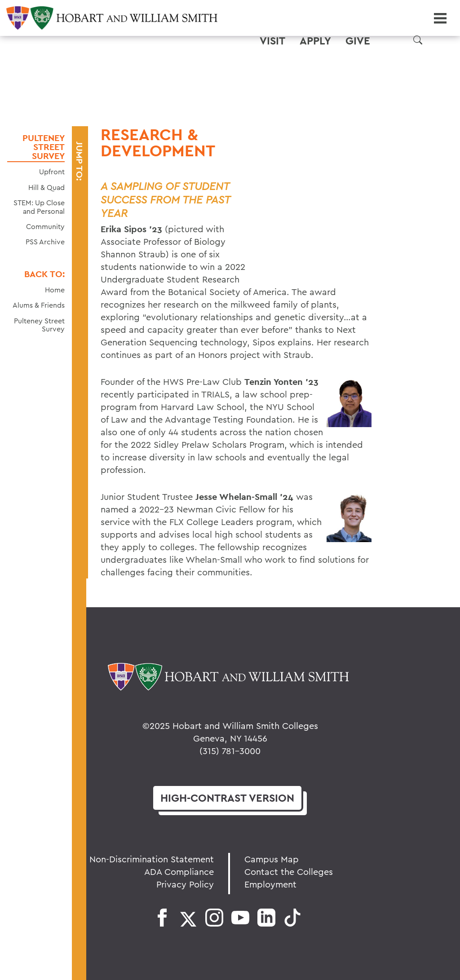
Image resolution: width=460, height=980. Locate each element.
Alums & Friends (39, 305)
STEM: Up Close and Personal (39, 207)
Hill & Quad (46, 187)
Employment (270, 884)
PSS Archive (45, 242)
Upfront (52, 172)
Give (358, 41)
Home (55, 290)
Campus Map (272, 859)
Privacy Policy (185, 884)
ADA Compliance (179, 872)
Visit (272, 41)
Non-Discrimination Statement (152, 859)
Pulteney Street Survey (44, 147)
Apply (315, 41)
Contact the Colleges (289, 872)
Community (45, 226)
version (227, 798)
